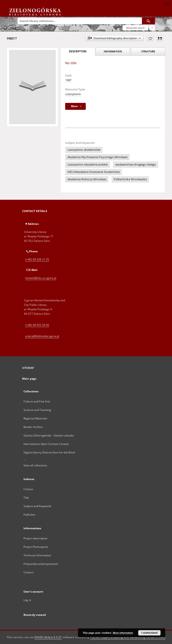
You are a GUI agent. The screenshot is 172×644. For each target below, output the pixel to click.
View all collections (35, 465)
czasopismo (73, 94)
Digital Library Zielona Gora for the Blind (49, 452)
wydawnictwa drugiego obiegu (136, 165)
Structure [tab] (148, 51)
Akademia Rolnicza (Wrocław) (87, 179)
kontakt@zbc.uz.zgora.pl (41, 278)
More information (123, 633)
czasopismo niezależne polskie (88, 165)
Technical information (37, 555)
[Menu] (167, 4)
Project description (35, 538)
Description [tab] (78, 51)
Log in (27, 600)
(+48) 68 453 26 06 (37, 325)
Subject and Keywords (37, 506)
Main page (29, 379)
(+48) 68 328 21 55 (37, 259)
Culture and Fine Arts (37, 401)
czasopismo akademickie (84, 150)
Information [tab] (113, 51)
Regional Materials (35, 418)
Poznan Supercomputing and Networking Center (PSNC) (128, 637)
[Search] (148, 21)
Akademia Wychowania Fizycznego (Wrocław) (97, 157)
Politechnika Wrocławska (130, 179)
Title (26, 498)
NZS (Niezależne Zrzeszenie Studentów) (94, 172)
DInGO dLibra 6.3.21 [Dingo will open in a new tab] (48, 637)
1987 (68, 80)
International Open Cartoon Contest (46, 444)
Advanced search (135, 28)
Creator (28, 489)
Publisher (29, 515)
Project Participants (36, 547)
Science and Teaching (37, 410)
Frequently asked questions (41, 564)
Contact (28, 572)
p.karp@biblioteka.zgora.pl (42, 336)
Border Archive (33, 427)
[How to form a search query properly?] (152, 28)
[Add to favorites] (150, 38)
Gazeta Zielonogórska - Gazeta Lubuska (49, 435)
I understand (149, 633)
